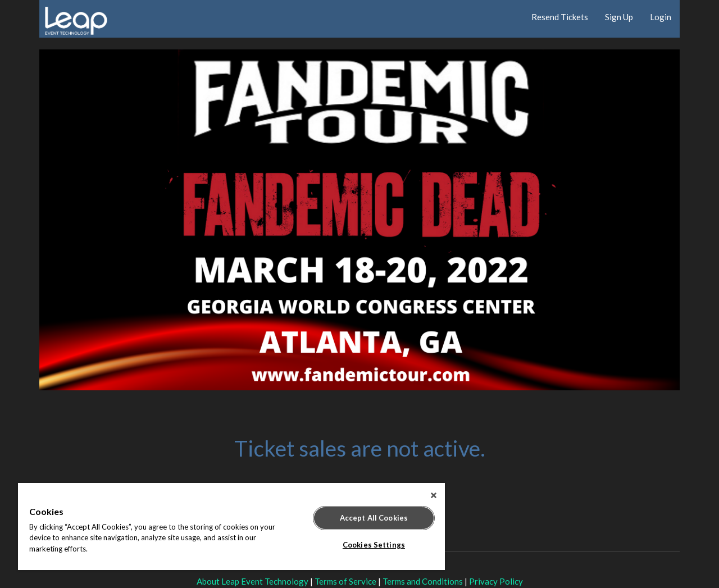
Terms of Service (345, 581)
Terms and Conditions (423, 581)
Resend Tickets (560, 17)
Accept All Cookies (374, 518)
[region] (231, 527)
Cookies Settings (374, 545)
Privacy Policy (496, 581)
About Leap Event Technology (252, 581)
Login (661, 17)
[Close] (434, 495)
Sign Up (619, 17)
